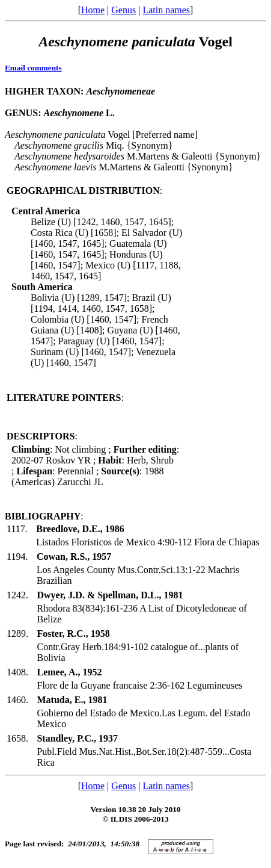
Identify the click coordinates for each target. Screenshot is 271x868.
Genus (123, 10)
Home (93, 10)
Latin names (166, 10)
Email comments (33, 68)
